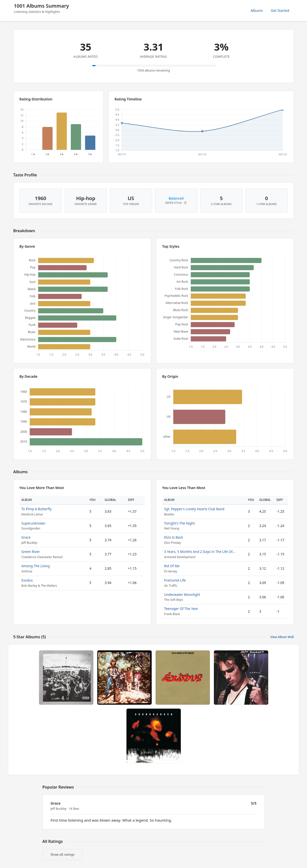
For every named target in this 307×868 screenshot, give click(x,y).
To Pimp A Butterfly (37, 509)
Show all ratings (63, 854)
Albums (257, 10)
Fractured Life (175, 580)
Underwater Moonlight (182, 594)
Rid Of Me (172, 566)
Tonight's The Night (180, 523)
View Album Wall (282, 637)
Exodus (27, 580)
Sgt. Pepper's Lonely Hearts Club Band (194, 509)
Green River (31, 552)
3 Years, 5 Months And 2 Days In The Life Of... (200, 552)
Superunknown (33, 523)
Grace (26, 537)
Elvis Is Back (174, 537)
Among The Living (36, 566)
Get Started (280, 10)
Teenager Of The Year (181, 609)
